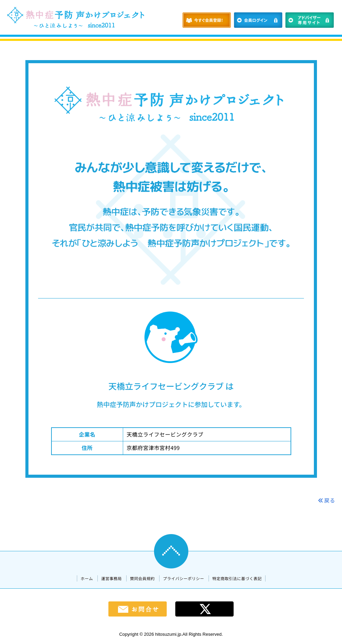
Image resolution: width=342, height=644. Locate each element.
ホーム (87, 578)
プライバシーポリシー (184, 578)
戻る (327, 500)
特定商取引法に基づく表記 (237, 578)
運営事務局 (111, 578)
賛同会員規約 (142, 578)
